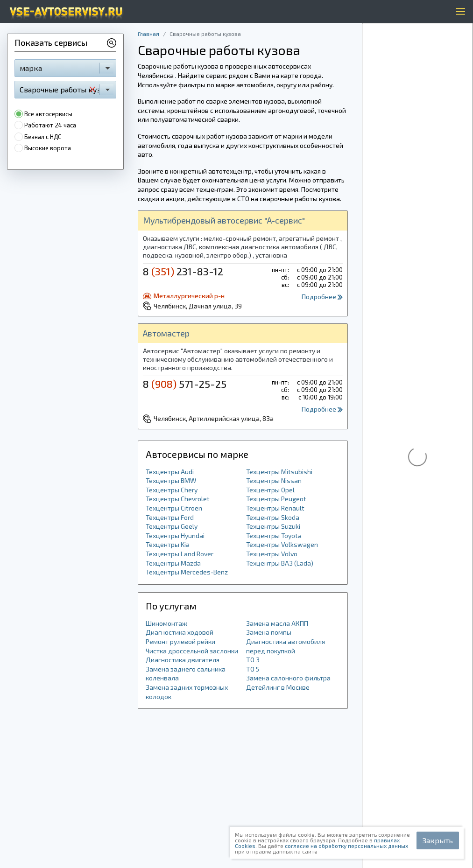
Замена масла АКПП (277, 623)
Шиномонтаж (166, 623)
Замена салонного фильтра (288, 678)
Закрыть (438, 840)
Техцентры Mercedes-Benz (187, 572)
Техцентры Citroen (174, 508)
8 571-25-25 (185, 384)
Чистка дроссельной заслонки (192, 651)
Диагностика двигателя (183, 660)
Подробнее (322, 297)
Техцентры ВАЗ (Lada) (280, 563)
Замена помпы (269, 632)
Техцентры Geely (172, 526)
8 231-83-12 (183, 271)
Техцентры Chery (172, 490)
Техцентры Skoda (273, 517)
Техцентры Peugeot (276, 499)
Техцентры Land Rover (180, 554)
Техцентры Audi (170, 472)
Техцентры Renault (275, 508)
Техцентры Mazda (173, 563)
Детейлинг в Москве (278, 687)
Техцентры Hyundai (175, 535)
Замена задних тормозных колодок (187, 692)
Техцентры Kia (168, 544)
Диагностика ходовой (180, 632)
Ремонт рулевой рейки (180, 641)
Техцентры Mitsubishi (279, 472)
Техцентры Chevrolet (178, 499)
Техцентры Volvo (272, 554)
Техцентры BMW (171, 480)
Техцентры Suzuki (273, 526)
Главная (148, 34)
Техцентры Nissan (274, 480)
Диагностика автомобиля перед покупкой (286, 646)
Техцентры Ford (170, 517)
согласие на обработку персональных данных (346, 846)
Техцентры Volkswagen (282, 544)
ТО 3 (253, 660)
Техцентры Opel (270, 490)
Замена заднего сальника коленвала (186, 674)
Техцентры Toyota (274, 535)
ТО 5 (253, 669)
